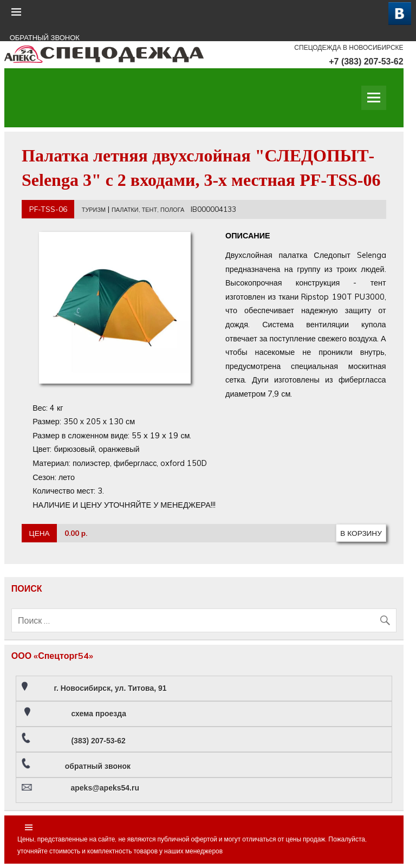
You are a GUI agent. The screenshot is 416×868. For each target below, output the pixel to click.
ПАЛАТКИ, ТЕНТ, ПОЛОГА (148, 210)
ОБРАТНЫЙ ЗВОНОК (45, 38)
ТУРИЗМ (94, 210)
